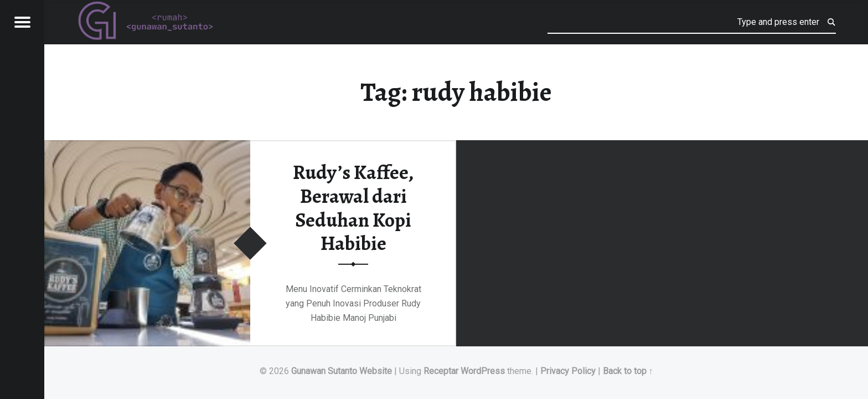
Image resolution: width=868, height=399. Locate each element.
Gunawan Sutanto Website (342, 371)
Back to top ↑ (628, 371)
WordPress (483, 371)
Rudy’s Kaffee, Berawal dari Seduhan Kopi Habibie (353, 208)
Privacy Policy (568, 371)
